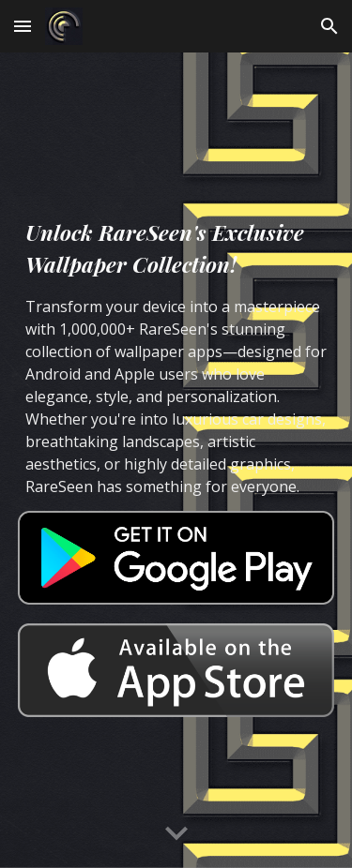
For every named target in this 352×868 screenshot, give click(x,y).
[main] (176, 357)
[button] (23, 26)
